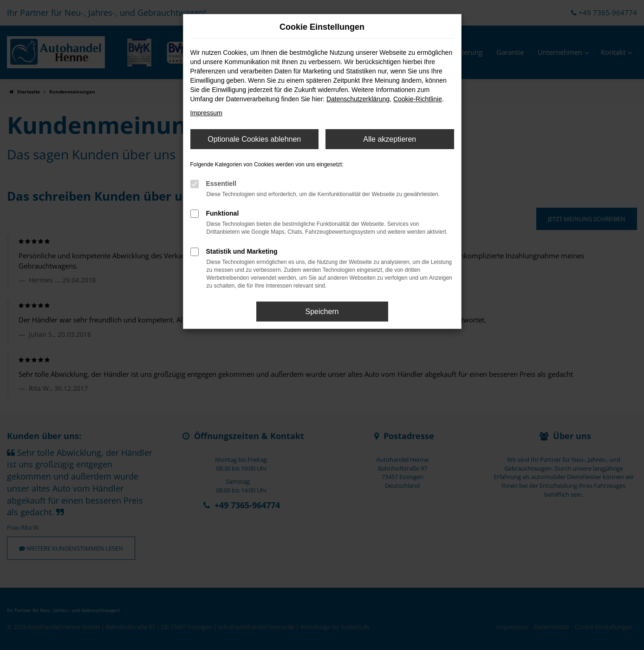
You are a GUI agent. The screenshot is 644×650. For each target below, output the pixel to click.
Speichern (322, 312)
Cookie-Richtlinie (418, 99)
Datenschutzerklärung (358, 99)
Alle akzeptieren (390, 139)
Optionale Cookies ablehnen (254, 139)
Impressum (206, 113)
